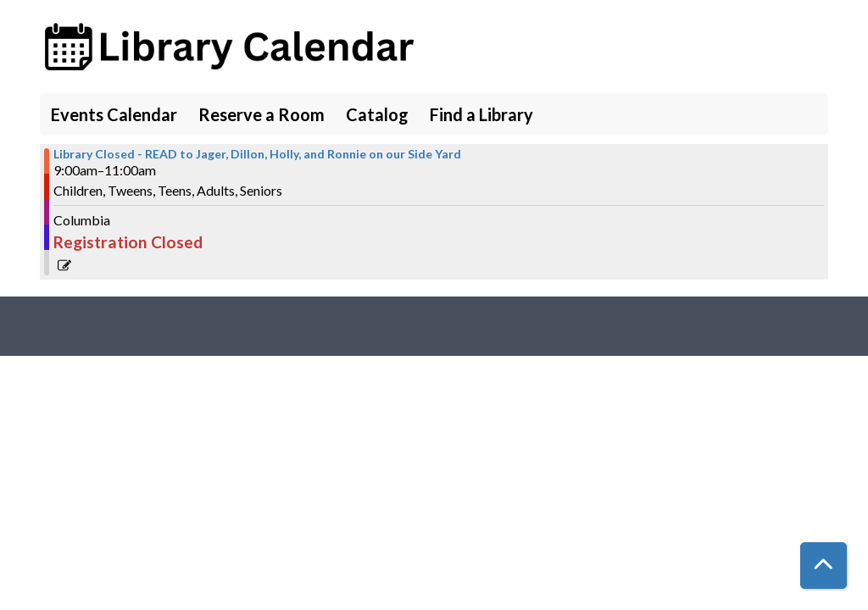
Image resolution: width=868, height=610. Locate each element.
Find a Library (481, 114)
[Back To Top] (823, 566)
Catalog (377, 114)
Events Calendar (114, 114)
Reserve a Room (262, 114)
